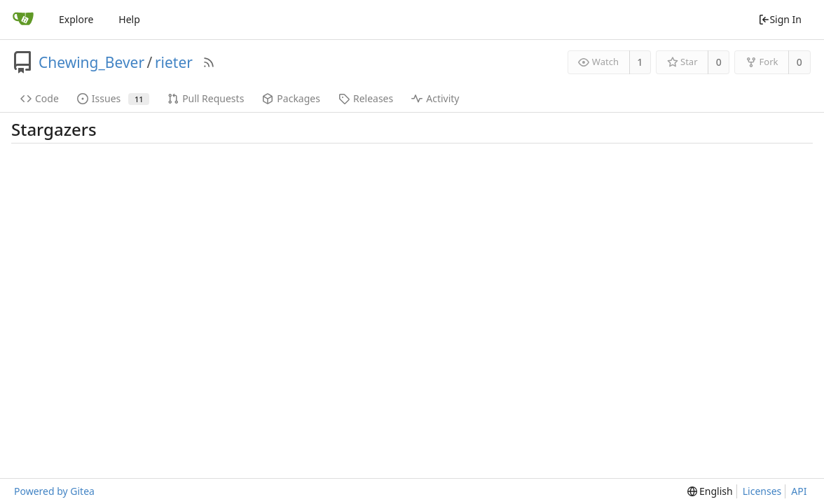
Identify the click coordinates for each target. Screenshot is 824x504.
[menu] (710, 491)
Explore (76, 19)
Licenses (762, 491)
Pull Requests (206, 98)
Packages (291, 98)
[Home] (23, 20)
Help (129, 19)
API (799, 491)
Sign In (780, 19)
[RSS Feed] (209, 62)
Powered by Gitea (54, 491)
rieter (174, 62)
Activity (435, 98)
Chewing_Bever (91, 62)
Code (40, 98)
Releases (366, 98)
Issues (113, 98)
